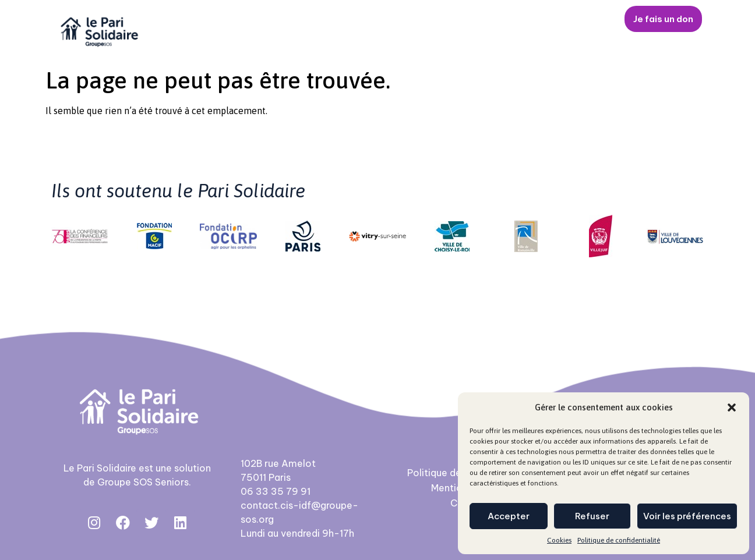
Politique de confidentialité (619, 540)
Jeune (411, 19)
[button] (732, 407)
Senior (468, 19)
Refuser (592, 516)
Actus (525, 19)
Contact (582, 19)
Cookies (559, 540)
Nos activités (338, 19)
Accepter (509, 516)
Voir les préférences (687, 516)
